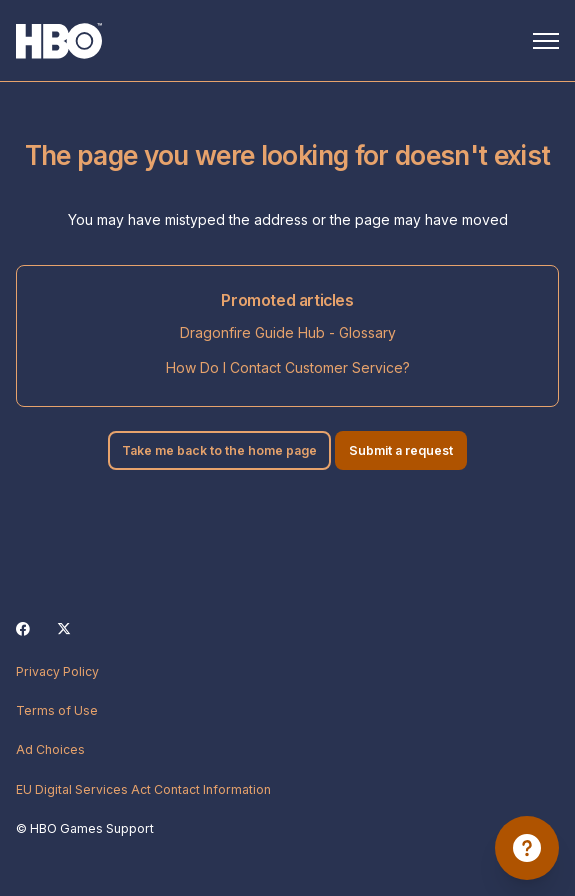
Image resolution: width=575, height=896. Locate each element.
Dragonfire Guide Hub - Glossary (288, 332)
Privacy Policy (57, 671)
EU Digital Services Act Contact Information (143, 789)
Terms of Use (57, 710)
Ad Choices (50, 749)
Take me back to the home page (219, 450)
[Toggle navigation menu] (546, 41)
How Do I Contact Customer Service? (288, 367)
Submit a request (401, 450)
